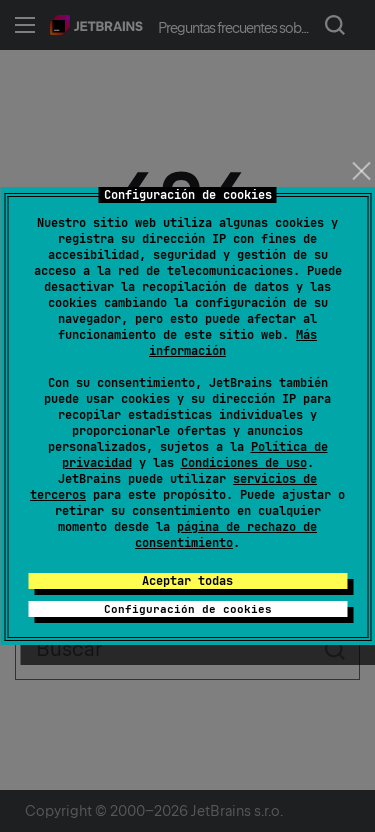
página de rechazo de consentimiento (226, 535)
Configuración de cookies (188, 609)
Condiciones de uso (244, 463)
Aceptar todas (187, 581)
